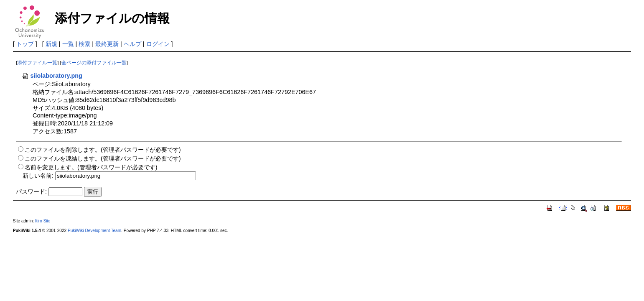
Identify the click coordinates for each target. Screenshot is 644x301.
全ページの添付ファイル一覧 (94, 63)
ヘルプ (132, 44)
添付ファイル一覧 (37, 63)
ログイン (158, 44)
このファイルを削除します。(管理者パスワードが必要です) (103, 150)
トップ (25, 44)
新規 (51, 44)
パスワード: (31, 191)
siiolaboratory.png (52, 76)
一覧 (68, 44)
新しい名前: (38, 176)
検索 (84, 44)
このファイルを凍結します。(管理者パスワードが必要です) (103, 158)
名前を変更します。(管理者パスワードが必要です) (91, 167)
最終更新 (107, 44)
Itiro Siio (43, 221)
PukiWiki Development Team (94, 231)
